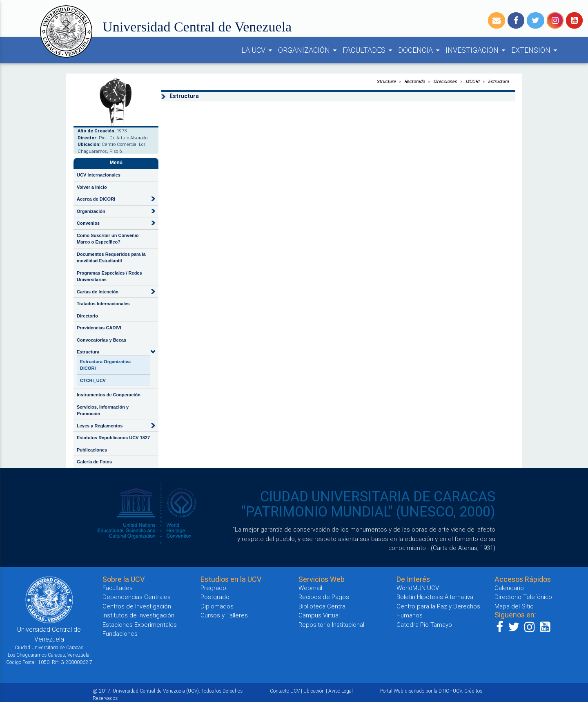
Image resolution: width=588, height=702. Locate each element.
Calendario (509, 588)
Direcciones (445, 81)
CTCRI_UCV (93, 380)
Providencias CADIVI (99, 328)
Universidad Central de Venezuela (197, 27)
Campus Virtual (319, 615)
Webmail (310, 588)
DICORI (472, 81)
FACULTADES (369, 50)
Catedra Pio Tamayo (424, 625)
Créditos (473, 691)
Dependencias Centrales (137, 597)
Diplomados (217, 606)
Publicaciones (92, 450)
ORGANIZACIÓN (309, 50)
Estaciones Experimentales (140, 625)
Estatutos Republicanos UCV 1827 (113, 438)
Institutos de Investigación (138, 615)
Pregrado (213, 588)
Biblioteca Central (323, 606)
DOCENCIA (420, 50)
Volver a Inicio (92, 187)
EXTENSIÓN (536, 50)
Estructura (88, 352)
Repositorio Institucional (331, 625)
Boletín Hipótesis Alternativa (435, 597)
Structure (386, 81)
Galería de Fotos (94, 462)
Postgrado (215, 597)
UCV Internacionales (99, 175)
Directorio (87, 316)
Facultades (118, 588)
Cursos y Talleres (224, 615)
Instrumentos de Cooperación (109, 395)
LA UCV (258, 50)
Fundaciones (120, 634)
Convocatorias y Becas (101, 340)
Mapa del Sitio (514, 606)
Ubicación (314, 691)
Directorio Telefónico (523, 597)
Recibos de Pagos (324, 597)
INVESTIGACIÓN (477, 50)
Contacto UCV (285, 691)
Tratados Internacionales (103, 304)
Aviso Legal (341, 691)
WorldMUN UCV (418, 588)
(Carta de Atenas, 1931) (463, 548)
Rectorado (414, 81)
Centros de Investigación (137, 606)
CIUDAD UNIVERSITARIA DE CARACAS (378, 496)
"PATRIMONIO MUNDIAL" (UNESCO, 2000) (368, 512)
